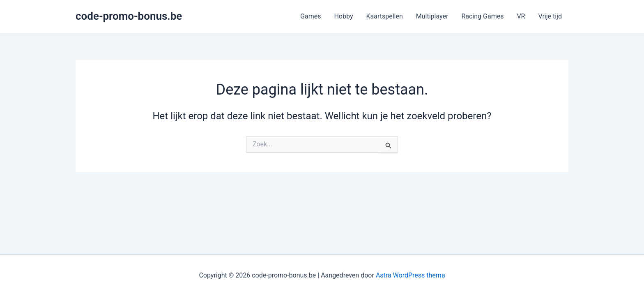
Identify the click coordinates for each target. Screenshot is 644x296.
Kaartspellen (384, 16)
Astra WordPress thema (411, 275)
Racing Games (482, 16)
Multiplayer (432, 16)
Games (310, 16)
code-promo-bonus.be (129, 16)
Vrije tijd (550, 16)
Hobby (343, 16)
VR (521, 16)
